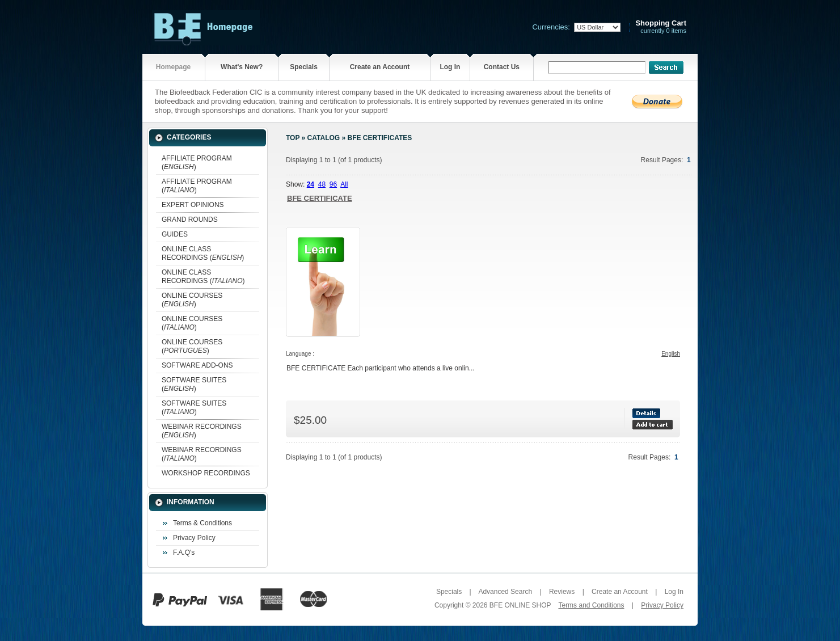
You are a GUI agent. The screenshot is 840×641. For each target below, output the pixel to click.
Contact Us (502, 67)
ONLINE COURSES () (192, 300)
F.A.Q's (184, 553)
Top (293, 138)
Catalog (324, 138)
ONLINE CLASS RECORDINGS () (203, 253)
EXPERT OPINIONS (193, 205)
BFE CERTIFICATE (320, 198)
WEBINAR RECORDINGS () (202, 431)
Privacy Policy (194, 538)
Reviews (562, 592)
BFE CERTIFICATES (379, 138)
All (344, 184)
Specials (304, 67)
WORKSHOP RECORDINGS (206, 473)
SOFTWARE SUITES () (194, 384)
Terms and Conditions (591, 605)
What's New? (242, 67)
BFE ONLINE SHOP (520, 605)
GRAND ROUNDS (190, 220)
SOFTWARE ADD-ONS (197, 365)
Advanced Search (505, 592)
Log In (450, 67)
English (671, 354)
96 (333, 184)
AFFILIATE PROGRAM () (197, 163)
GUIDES (175, 234)
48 (322, 184)
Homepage (173, 67)
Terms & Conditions (202, 523)
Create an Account (380, 67)
